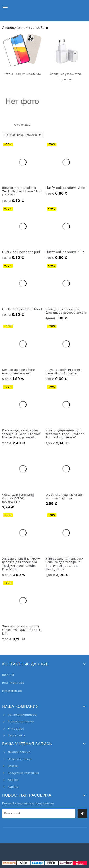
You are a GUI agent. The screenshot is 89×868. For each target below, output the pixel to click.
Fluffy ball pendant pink (21, 252)
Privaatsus (16, 729)
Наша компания (20, 706)
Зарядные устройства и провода (67, 76)
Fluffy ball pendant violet (66, 188)
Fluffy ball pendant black (23, 309)
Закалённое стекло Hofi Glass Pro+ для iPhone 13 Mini (22, 630)
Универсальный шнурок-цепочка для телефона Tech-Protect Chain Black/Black (65, 564)
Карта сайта (16, 735)
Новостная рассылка (27, 795)
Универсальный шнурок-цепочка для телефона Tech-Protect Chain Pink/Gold (21, 564)
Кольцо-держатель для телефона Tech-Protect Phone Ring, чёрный (65, 434)
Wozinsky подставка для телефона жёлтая (65, 496)
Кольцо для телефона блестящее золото (19, 372)
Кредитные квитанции (23, 773)
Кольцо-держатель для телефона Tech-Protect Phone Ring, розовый (21, 434)
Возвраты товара (20, 759)
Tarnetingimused (21, 722)
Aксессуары (22, 125)
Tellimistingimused (22, 715)
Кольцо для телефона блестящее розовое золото (66, 311)
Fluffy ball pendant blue (65, 252)
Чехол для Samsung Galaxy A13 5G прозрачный (18, 498)
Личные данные (19, 752)
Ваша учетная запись (27, 744)
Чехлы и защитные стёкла (22, 74)
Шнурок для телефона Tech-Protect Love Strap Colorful (22, 191)
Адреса (13, 780)
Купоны (13, 787)
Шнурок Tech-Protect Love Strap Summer (63, 372)
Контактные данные (25, 664)
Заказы (13, 766)
